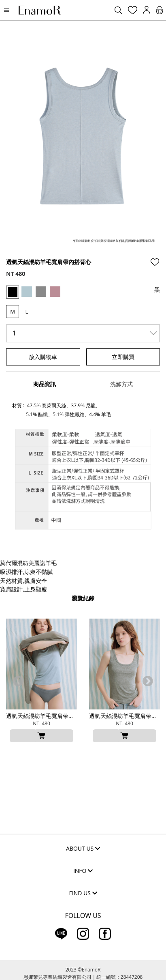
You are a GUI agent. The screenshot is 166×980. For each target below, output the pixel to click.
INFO (83, 871)
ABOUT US (83, 848)
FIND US (83, 893)
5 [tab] (107, 245)
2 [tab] (71, 245)
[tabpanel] (83, 143)
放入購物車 (43, 357)
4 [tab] (95, 245)
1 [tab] (59, 245)
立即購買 (123, 357)
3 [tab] (83, 245)
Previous (18, 681)
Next (148, 681)
